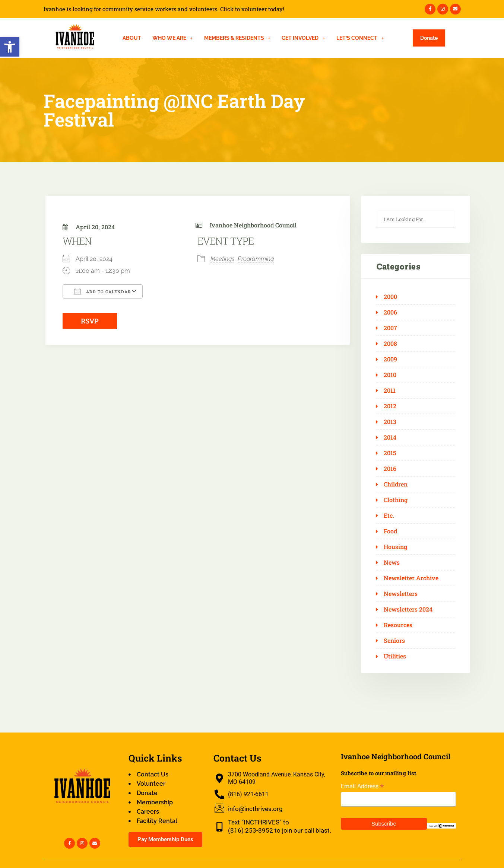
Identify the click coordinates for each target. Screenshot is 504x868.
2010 (390, 375)
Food (390, 531)
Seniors (394, 641)
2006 (390, 312)
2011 (390, 390)
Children (396, 484)
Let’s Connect (360, 38)
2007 (390, 328)
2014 (390, 437)
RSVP (90, 321)
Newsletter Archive (411, 578)
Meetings (222, 259)
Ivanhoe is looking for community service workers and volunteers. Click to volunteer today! (164, 9)
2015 (390, 453)
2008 (390, 344)
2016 (390, 469)
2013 (390, 422)
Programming (256, 259)
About (132, 38)
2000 (390, 297)
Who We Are (173, 38)
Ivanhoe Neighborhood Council (253, 225)
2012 (390, 406)
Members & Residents (237, 38)
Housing (395, 547)
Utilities (395, 656)
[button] (10, 47)
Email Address (362, 786)
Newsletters (401, 594)
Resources (398, 625)
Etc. (389, 516)
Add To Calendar (103, 291)
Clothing (396, 500)
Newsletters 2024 (408, 609)
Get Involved (303, 38)
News (392, 562)
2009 (390, 359)
